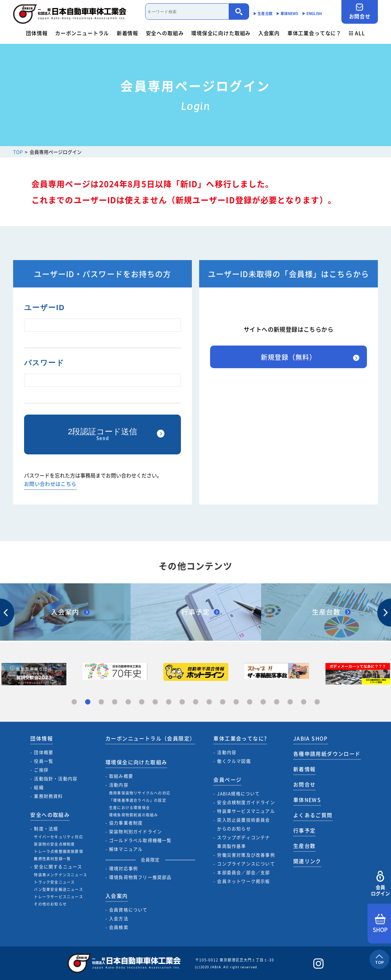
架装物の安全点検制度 (54, 844)
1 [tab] (74, 702)
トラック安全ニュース (54, 882)
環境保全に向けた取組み (221, 33)
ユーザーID (44, 308)
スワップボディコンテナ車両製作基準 (243, 842)
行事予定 (305, 830)
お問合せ (360, 12)
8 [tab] (169, 702)
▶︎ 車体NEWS (287, 13)
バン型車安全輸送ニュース (58, 889)
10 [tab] (196, 702)
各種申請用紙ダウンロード (327, 754)
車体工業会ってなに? (240, 738)
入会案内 (269, 33)
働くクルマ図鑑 (234, 761)
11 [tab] (209, 702)
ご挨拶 (41, 770)
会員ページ (227, 779)
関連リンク (307, 861)
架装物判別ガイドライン (136, 832)
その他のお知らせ (50, 904)
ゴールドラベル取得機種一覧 (140, 840)
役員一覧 (44, 761)
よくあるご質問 (313, 815)
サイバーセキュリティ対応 (58, 837)
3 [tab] (101, 702)
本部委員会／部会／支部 (243, 873)
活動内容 (119, 785)
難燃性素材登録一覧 (52, 859)
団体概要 (44, 752)
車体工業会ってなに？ (314, 33)
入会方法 (119, 919)
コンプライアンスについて (246, 864)
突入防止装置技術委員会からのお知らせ (243, 824)
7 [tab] (155, 702)
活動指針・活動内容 (56, 779)
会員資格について (128, 910)
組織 (39, 788)
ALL (357, 33)
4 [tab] (115, 702)
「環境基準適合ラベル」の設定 (138, 800)
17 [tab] (290, 702)
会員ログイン (380, 884)
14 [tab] (250, 702)
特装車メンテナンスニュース (61, 875)
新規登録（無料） (288, 357)
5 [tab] (128, 702)
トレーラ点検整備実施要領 (58, 851)
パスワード (44, 363)
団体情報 (37, 33)
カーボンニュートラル (82, 33)
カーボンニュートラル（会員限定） (150, 738)
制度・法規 (46, 829)
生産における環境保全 (129, 807)
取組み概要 (121, 776)
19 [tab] (317, 702)
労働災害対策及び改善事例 (246, 855)
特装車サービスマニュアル (246, 811)
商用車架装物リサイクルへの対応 (140, 793)
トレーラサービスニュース (58, 897)
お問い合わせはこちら (50, 484)
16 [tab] (277, 702)
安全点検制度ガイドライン (246, 802)
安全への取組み (165, 33)
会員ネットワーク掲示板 (243, 881)
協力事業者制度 (126, 823)
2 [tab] (88, 702)
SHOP (380, 924)
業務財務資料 (48, 796)
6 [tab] (142, 702)
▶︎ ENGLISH (312, 13)
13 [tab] (236, 702)
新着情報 (127, 33)
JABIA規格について (238, 794)
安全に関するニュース (58, 867)
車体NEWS (307, 800)
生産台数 (305, 846)
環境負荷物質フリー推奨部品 (140, 877)
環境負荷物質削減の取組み (133, 815)
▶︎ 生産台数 (263, 13)
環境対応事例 (123, 869)
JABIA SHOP (311, 738)
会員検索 (119, 927)
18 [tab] (304, 702)
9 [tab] (182, 702)
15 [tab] (263, 702)
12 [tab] (223, 702)
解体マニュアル (126, 849)
